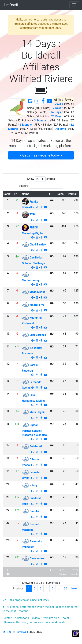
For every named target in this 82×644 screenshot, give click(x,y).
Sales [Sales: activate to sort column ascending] (60, 194)
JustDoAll (10, 5)
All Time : (61, 129)
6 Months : (27, 125)
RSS (7, 632)
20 (65, 588)
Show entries (41, 179)
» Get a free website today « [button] (41, 155)
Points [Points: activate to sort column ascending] (72, 194)
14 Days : (57, 112)
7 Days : (58, 108)
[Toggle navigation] (74, 5)
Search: (41, 186)
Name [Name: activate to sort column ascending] (25, 194)
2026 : (59, 104)
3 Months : (42, 120)
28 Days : (57, 116)
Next (74, 588)
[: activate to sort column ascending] (17, 194)
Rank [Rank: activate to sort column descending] (7, 194)
